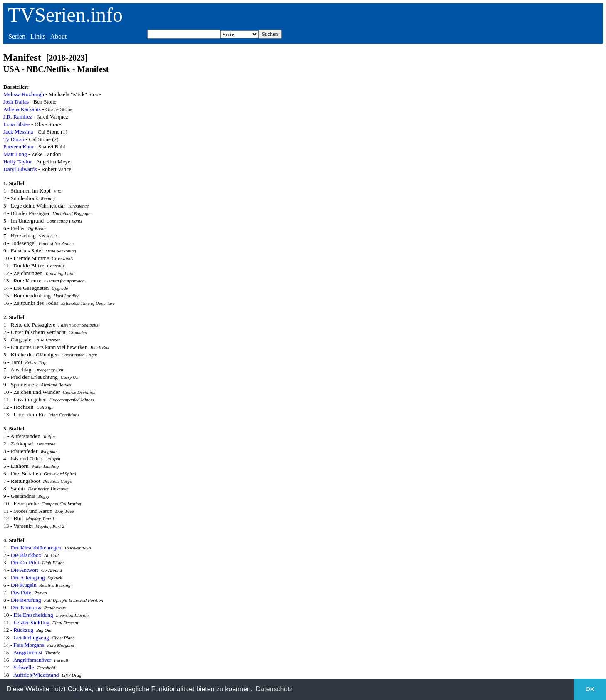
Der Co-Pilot (25, 563)
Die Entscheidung (33, 615)
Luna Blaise (17, 124)
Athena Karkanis (22, 109)
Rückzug (23, 630)
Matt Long (15, 154)
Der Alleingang (28, 578)
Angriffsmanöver (32, 660)
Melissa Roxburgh (24, 94)
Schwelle (23, 667)
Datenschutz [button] (274, 689)
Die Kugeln (24, 585)
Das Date (21, 592)
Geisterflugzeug (31, 637)
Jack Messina (18, 132)
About (58, 36)
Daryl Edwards (20, 169)
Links (38, 36)
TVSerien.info (65, 15)
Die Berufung (26, 600)
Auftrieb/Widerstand (36, 675)
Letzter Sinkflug (31, 622)
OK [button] (590, 689)
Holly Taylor (17, 162)
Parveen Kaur (19, 147)
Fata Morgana (29, 645)
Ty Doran (14, 139)
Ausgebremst (28, 652)
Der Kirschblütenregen (36, 548)
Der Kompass (26, 607)
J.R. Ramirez (18, 117)
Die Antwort (25, 570)
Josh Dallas (16, 102)
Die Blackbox (26, 555)
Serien (17, 36)
